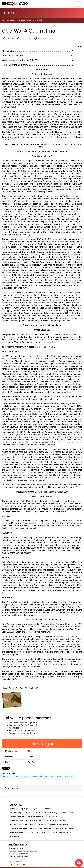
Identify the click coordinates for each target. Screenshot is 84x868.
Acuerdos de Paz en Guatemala (23, 725)
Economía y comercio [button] (42, 816)
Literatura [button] (23, 828)
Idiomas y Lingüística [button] (50, 824)
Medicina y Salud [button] (46, 828)
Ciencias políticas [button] (67, 813)
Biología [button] (55, 813)
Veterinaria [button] (14, 836)
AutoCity (20, 851)
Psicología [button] (69, 828)
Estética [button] (55, 820)
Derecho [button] (20, 816)
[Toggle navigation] (78, 4)
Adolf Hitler (14, 728)
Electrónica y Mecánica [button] (41, 820)
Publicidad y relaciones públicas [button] (23, 832)
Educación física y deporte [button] (21, 820)
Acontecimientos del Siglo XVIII (23, 723)
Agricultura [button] (37, 809)
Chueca (26, 851)
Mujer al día (34, 851)
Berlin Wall (70, 777)
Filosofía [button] (63, 820)
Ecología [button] (28, 816)
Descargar (42, 744)
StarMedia (13, 851)
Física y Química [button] (17, 824)
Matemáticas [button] (33, 828)
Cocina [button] (13, 816)
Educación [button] (56, 816)
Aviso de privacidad (16, 861)
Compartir (10, 39)
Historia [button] (37, 824)
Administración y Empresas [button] (21, 809)
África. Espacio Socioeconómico (24, 730)
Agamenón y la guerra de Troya (23, 733)
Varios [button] (68, 832)
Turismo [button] (61, 832)
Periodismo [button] (59, 828)
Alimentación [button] (48, 809)
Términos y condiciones (17, 859)
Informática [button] (64, 824)
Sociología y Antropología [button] (47, 832)
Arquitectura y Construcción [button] (21, 813)
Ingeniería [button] (14, 828)
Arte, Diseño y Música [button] (42, 813)
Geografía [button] (29, 824)
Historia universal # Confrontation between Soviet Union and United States (33, 777)
